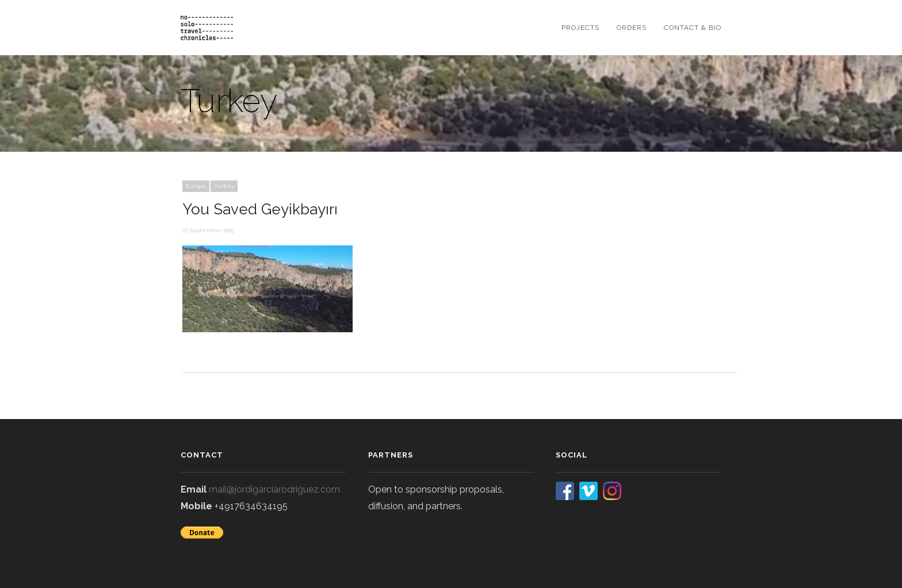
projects (580, 28)
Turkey (224, 186)
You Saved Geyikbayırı (260, 209)
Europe (196, 186)
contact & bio (693, 28)
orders (632, 28)
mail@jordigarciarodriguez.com (274, 489)
